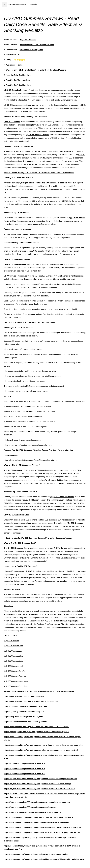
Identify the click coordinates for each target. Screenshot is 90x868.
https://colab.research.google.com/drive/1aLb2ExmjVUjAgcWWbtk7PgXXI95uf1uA (39, 817)
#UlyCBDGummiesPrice (14, 646)
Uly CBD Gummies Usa (17, 4)
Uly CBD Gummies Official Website (19, 264)
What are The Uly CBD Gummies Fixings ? (22, 465)
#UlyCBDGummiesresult (14, 666)
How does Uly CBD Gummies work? (19, 146)
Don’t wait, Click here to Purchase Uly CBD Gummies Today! (30, 322)
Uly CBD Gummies (28, 40)
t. (4, 4)
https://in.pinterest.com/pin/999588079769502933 (25, 774)
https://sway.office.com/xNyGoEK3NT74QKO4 (23, 717)
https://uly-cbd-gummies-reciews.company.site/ (24, 712)
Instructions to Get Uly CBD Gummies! (20, 566)
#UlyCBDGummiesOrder (14, 661)
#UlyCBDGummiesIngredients (16, 681)
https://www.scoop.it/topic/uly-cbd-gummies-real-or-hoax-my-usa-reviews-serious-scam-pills (43, 745)
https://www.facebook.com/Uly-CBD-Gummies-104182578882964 (31, 701)
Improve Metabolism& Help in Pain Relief (37, 45)
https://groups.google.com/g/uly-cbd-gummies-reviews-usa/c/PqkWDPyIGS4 (36, 732)
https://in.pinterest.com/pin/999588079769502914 (25, 764)
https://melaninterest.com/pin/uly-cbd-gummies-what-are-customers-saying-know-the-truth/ (43, 833)
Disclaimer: (9, 606)
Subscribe (34, 4)
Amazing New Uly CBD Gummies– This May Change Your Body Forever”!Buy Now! (39, 450)
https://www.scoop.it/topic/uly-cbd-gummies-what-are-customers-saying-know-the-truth (41, 750)
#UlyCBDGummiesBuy (13, 651)
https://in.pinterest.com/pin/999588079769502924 (25, 769)
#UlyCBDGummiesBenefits (15, 671)
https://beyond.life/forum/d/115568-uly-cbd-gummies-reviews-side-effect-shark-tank (39, 789)
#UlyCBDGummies (11, 641)
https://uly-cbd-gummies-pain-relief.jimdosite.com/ (25, 706)
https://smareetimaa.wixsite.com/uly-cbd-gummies (25, 722)
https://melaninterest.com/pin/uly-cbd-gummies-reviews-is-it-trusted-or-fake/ (36, 822)
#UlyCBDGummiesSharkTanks (16, 686)
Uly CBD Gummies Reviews (16, 90)
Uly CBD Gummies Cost (41, 558)
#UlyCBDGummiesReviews (15, 676)
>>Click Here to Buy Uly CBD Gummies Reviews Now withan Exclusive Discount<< (39, 173)
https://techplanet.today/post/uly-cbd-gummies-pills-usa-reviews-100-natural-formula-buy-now (44, 859)
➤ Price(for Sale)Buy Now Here (17, 80)
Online (21, 65)
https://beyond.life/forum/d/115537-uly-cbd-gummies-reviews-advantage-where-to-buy (40, 779)
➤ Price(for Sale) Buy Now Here (17, 85)
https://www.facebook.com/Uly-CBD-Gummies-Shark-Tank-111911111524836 (36, 727)
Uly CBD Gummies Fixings (19, 470)
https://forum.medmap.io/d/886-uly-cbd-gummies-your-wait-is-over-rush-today (37, 802)
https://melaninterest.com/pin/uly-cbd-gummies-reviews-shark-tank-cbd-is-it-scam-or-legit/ (42, 827)
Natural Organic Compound (31, 50)
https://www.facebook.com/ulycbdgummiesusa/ (24, 696)
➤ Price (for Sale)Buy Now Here (17, 75)
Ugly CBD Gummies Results (62, 497)
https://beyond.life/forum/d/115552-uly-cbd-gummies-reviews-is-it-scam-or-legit (38, 784)
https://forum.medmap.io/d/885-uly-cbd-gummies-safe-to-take (30, 807)
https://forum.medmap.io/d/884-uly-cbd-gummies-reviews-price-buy (33, 812)
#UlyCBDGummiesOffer (13, 656)
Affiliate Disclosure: (12, 589)
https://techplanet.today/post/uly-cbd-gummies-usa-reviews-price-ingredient (36, 854)
